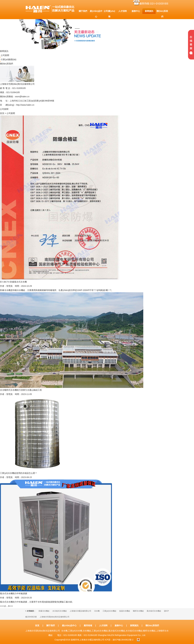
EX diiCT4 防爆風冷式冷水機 (13, 282)
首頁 (2, 113)
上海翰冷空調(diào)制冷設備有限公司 (55, 617)
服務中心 (119, 625)
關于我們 (51, 625)
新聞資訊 (134, 625)
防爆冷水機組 (44, 611)
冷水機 (97, 611)
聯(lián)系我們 (152, 625)
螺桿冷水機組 (138, 611)
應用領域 (88, 625)
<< (1, 606)
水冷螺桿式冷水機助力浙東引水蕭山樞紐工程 (21, 390)
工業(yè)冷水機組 (109, 611)
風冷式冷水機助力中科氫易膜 (14, 593)
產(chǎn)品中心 (69, 625)
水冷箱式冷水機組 (60, 611)
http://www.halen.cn (25, 105)
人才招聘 (103, 625)
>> (12, 606)
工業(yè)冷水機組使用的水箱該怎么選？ (19, 473)
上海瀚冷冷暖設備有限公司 (80, 611)
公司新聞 (5, 55)
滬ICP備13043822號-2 (123, 640)
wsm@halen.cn (22, 97)
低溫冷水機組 (125, 611)
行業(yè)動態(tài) (9, 59)
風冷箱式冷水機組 (154, 611)
